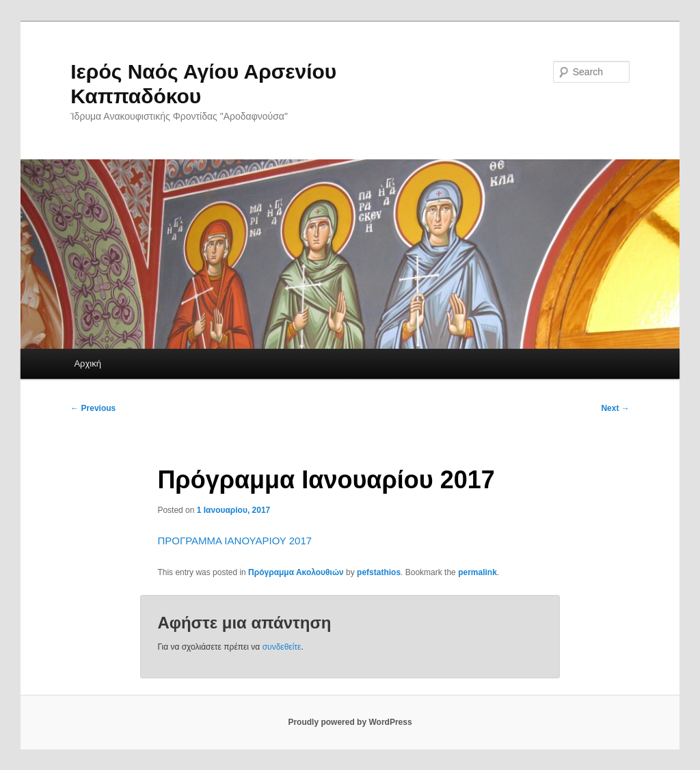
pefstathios (379, 572)
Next (615, 408)
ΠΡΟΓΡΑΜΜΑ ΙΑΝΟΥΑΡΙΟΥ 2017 (234, 541)
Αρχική (87, 363)
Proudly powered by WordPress (350, 722)
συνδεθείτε (282, 647)
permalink (477, 572)
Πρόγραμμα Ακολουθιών (296, 572)
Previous (93, 408)
